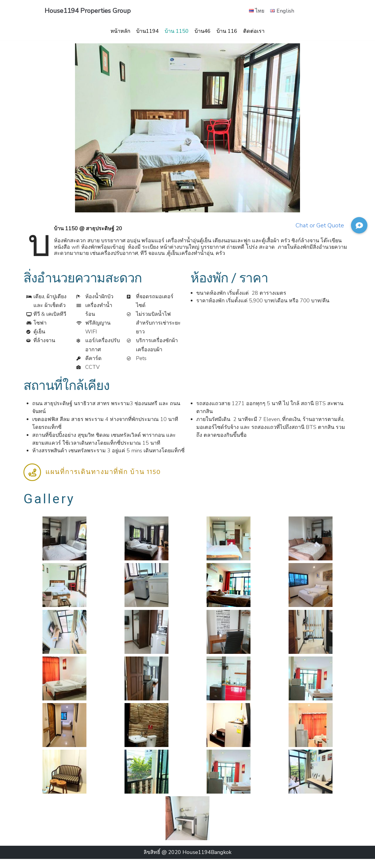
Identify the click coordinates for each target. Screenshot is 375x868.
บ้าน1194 (148, 31)
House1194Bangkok (207, 861)
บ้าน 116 (227, 31)
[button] (180, 210)
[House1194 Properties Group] (87, 11)
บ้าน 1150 (177, 31)
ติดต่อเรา (254, 31)
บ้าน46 (203, 31)
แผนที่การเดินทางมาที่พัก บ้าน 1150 (103, 481)
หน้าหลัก (120, 31)
